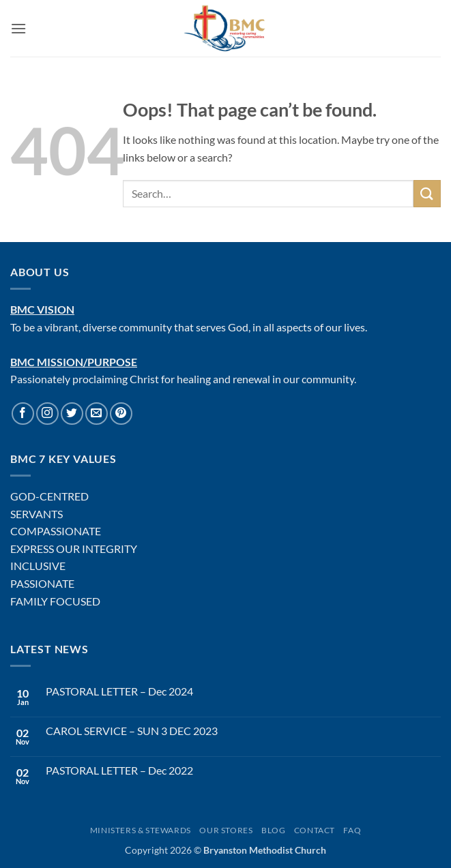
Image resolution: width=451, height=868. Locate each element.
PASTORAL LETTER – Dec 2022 (119, 770)
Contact (315, 830)
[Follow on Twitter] (72, 414)
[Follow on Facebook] (23, 414)
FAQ (352, 830)
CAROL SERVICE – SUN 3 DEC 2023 (132, 731)
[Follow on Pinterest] (121, 414)
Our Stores (226, 830)
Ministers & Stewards (141, 830)
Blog (273, 830)
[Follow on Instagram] (47, 414)
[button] (18, 28)
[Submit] (427, 193)
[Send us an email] (97, 414)
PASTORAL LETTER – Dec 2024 (119, 691)
